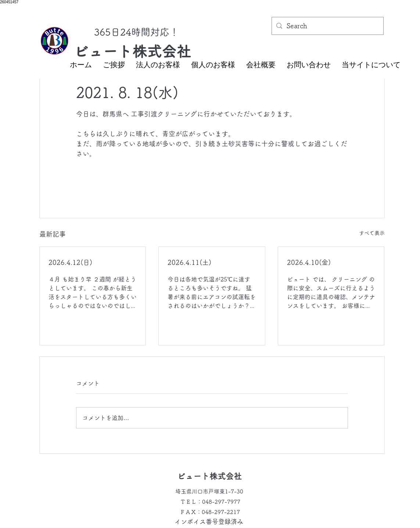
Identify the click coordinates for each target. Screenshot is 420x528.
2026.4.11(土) (189, 262)
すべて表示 (372, 233)
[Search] (327, 26)
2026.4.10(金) (309, 262)
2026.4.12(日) (70, 262)
